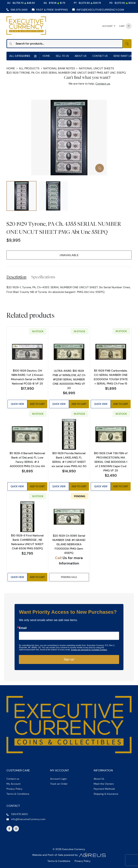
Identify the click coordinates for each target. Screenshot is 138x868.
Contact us (103, 84)
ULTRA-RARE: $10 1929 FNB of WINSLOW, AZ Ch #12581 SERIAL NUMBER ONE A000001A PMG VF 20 (69, 379)
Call (58, 558)
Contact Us (100, 56)
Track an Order (59, 784)
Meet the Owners (104, 784)
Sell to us (62, 56)
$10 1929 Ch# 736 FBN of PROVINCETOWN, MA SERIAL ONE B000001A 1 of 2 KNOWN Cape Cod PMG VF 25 (111, 462)
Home (46, 56)
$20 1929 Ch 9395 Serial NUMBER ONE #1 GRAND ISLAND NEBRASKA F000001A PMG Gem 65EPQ (69, 544)
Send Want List (123, 56)
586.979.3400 (19, 10)
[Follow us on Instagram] (16, 829)
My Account (13, 784)
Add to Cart (37, 404)
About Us (80, 56)
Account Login (58, 779)
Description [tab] (16, 277)
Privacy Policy (14, 789)
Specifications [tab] (43, 277)
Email (23, 628)
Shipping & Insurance (106, 794)
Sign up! (69, 659)
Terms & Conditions (18, 794)
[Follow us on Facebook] (9, 829)
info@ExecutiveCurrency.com (100, 10)
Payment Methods (104, 789)
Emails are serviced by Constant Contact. (89, 650)
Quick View (17, 404)
